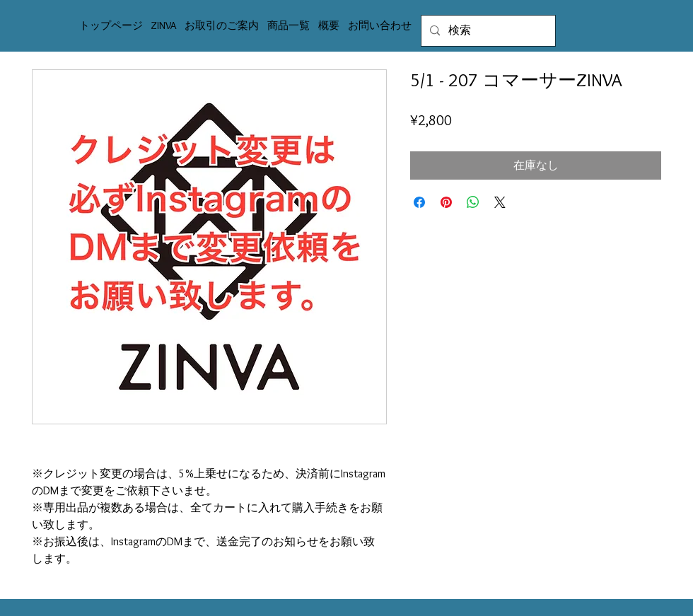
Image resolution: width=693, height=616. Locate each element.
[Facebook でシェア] (419, 202)
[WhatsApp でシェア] (473, 202)
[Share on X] (500, 202)
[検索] (487, 31)
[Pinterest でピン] (446, 202)
